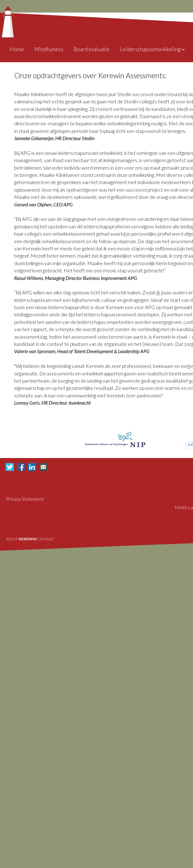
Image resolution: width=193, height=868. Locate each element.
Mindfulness (49, 49)
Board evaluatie (91, 49)
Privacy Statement (25, 499)
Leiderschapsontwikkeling (153, 49)
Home (17, 49)
